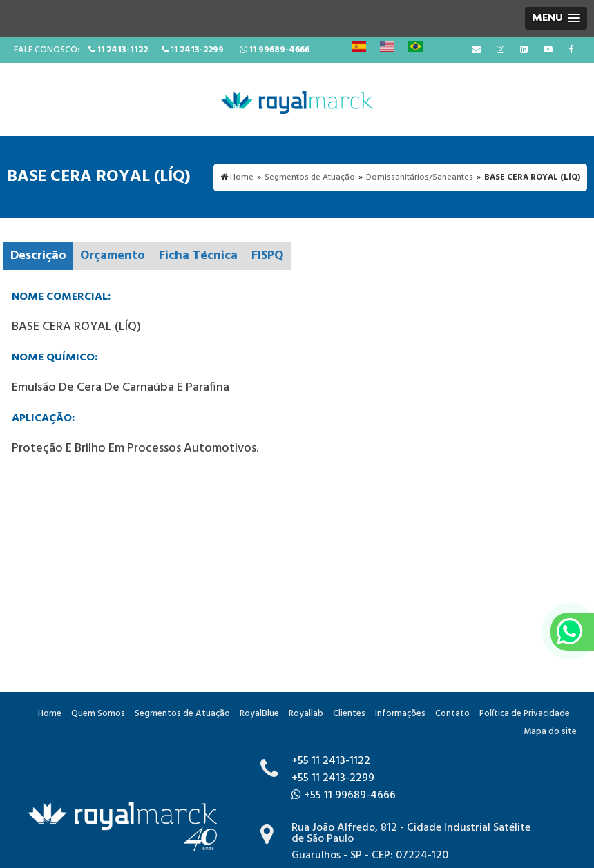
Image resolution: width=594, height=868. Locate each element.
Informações (400, 714)
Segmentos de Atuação (182, 714)
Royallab (306, 714)
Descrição (38, 256)
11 (118, 50)
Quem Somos (98, 714)
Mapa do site (550, 732)
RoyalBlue (259, 714)
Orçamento (113, 256)
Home (50, 714)
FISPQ (268, 256)
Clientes (349, 714)
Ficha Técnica (198, 256)
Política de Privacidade (525, 714)
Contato (452, 714)
